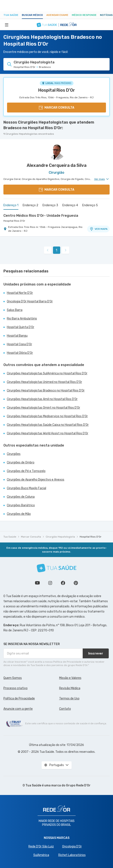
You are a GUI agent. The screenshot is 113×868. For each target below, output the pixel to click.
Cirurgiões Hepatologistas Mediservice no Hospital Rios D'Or (47, 416)
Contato (65, 709)
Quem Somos (13, 678)
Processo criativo (15, 688)
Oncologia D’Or (72, 846)
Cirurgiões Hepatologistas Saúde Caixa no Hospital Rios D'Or (48, 425)
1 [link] (56, 250)
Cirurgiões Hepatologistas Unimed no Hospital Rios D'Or (44, 382)
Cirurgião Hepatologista (60, 537)
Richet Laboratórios (72, 855)
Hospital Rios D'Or (57, 90)
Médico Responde (84, 15)
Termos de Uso (69, 698)
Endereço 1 (11, 205)
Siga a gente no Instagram (50, 583)
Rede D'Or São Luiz (41, 846)
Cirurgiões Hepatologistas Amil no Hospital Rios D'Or (42, 399)
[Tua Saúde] (57, 568)
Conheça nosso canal (37, 583)
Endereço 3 (50, 205)
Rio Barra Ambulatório (22, 319)
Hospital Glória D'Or (20, 353)
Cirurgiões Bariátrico (21, 505)
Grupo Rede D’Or (78, 785)
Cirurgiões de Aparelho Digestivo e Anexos (36, 480)
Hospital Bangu (17, 336)
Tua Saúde (11, 15)
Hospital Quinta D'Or (21, 327)
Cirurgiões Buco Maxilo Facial (26, 488)
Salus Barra (15, 310)
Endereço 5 (90, 205)
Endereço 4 (70, 205)
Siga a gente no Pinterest (76, 583)
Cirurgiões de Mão (19, 514)
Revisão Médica (70, 688)
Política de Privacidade (19, 698)
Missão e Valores (70, 678)
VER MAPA (98, 229)
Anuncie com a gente (18, 709)
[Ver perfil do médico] (56, 151)
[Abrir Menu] (7, 25)
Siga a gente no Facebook (63, 583)
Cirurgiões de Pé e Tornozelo (26, 471)
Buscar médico (32, 15)
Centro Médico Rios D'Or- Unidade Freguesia (41, 216)
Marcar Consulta (31, 537)
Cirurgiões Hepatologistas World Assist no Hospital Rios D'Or (48, 433)
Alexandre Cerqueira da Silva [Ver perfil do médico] (57, 165)
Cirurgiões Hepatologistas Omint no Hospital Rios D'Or (43, 408)
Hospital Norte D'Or (20, 293)
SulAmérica (41, 855)
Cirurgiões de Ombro (21, 462)
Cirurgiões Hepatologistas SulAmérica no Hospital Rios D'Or (47, 373)
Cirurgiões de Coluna (21, 497)
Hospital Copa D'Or (19, 344)
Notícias (106, 15)
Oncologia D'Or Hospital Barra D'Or (30, 301)
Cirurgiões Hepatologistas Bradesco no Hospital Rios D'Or (46, 391)
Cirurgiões (14, 454)
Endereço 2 (30, 205)
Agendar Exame (57, 15)
